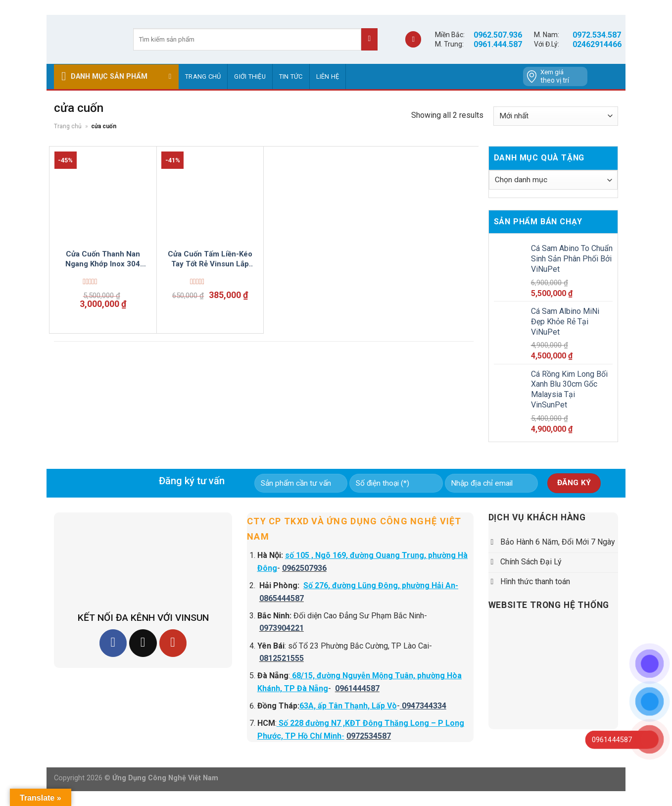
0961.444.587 (498, 44)
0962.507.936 (498, 35)
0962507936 (304, 568)
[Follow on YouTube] (173, 643)
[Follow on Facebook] (113, 643)
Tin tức (291, 76)
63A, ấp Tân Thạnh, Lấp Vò (348, 706)
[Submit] (369, 39)
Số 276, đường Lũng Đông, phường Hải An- (381, 585)
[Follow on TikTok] (143, 643)
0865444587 (282, 598)
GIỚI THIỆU (250, 76)
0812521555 (282, 658)
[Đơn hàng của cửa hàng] (556, 116)
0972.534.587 (597, 35)
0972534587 (369, 736)
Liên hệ (328, 76)
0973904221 (282, 628)
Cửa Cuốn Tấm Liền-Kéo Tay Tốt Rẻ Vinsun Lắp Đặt (210, 259)
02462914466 (597, 44)
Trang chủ (203, 76)
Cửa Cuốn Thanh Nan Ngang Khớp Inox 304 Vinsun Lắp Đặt (103, 259)
